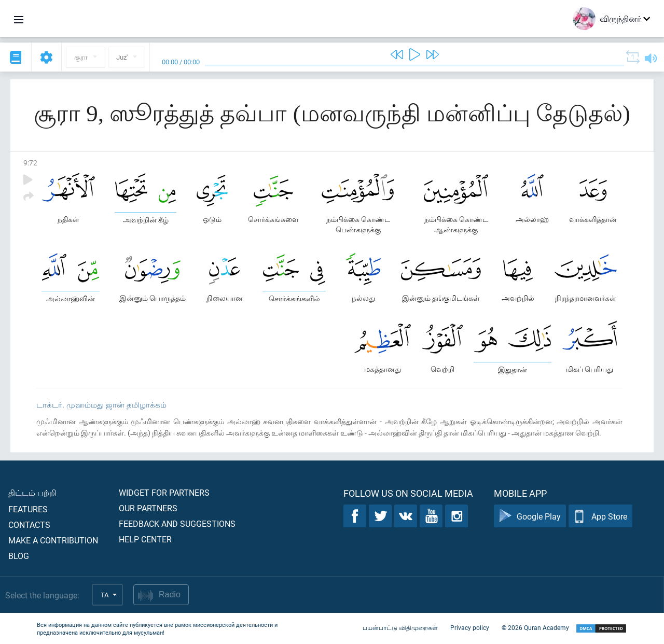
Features (28, 509)
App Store (600, 516)
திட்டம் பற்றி (32, 492)
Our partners (148, 508)
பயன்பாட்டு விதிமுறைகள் (400, 627)
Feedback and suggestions (177, 523)
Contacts (29, 524)
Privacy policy (470, 627)
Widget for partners (164, 492)
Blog (19, 556)
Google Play (530, 516)
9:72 (30, 163)
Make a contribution (53, 540)
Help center (145, 539)
